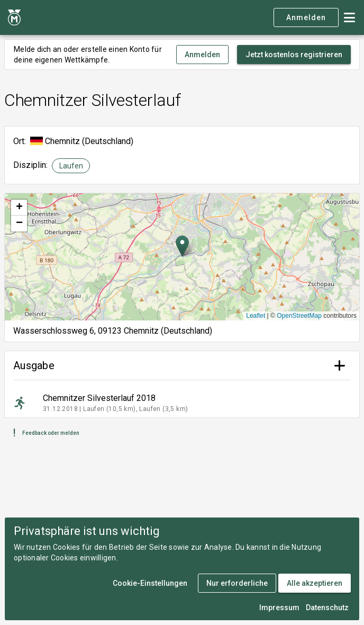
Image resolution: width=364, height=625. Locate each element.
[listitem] (182, 403)
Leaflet (256, 316)
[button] (182, 246)
